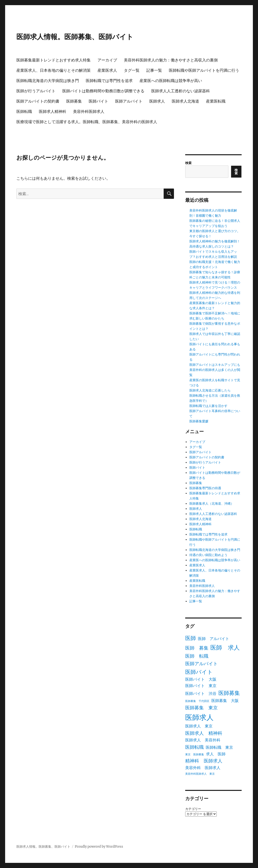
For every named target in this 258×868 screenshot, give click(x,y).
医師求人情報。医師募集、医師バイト (75, 37)
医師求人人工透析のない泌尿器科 (181, 91)
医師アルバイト (129, 101)
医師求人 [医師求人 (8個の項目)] (199, 717)
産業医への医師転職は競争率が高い (171, 81)
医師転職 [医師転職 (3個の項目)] (194, 747)
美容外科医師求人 (89, 112)
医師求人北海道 (185, 101)
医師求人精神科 (53, 112)
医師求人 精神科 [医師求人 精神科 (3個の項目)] (204, 733)
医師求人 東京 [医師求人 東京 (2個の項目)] (199, 726)
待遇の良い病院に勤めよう (208, 555)
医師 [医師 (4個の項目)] (191, 638)
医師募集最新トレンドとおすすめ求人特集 (54, 60)
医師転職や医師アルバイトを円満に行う (204, 70)
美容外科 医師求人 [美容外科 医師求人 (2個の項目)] (203, 768)
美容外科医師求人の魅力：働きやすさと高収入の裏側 (171, 60)
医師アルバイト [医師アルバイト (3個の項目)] (201, 664)
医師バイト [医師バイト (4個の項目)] (199, 672)
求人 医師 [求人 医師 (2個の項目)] (216, 754)
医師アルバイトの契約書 (38, 101)
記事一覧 (154, 70)
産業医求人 (107, 70)
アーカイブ (107, 60)
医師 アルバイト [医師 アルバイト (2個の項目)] (214, 639)
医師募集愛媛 (199, 421)
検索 (188, 163)
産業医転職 (216, 101)
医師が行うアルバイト (36, 91)
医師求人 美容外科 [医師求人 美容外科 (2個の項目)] (203, 740)
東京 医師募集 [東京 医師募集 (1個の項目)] (195, 755)
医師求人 (157, 101)
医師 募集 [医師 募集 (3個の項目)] (197, 648)
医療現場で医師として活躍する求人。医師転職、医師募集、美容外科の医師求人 (87, 122)
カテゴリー (193, 809)
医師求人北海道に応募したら (210, 390)
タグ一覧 (132, 70)
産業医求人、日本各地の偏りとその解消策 (54, 70)
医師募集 (74, 101)
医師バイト (98, 101)
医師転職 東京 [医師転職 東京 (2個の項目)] (219, 747)
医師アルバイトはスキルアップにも (215, 365)
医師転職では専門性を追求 (109, 81)
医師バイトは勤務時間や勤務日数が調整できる (103, 91)
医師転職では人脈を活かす (208, 406)
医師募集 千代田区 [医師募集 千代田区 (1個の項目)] (197, 701)
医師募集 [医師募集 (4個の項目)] (229, 693)
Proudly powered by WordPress (99, 847)
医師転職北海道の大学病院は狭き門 (48, 81)
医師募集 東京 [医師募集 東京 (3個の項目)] (201, 708)
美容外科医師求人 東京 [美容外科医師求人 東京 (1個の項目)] (200, 774)
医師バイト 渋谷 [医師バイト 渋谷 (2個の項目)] (201, 693)
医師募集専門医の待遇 (205, 488)
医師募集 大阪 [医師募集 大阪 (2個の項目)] (225, 701)
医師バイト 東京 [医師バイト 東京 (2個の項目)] (201, 686)
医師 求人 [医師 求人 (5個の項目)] (225, 648)
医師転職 (24, 112)
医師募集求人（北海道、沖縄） (212, 504)
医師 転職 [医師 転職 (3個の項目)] (197, 656)
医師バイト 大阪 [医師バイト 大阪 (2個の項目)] (201, 679)
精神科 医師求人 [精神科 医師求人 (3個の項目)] (204, 761)
